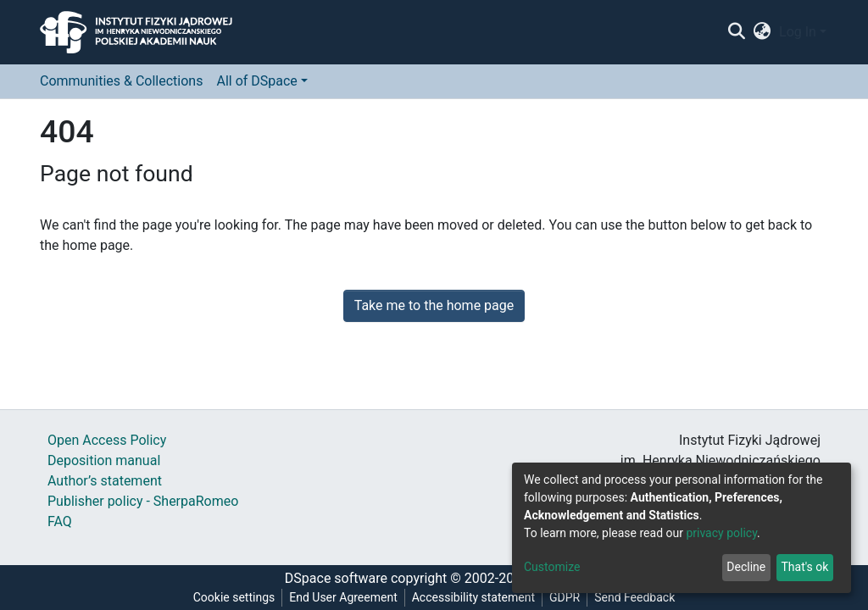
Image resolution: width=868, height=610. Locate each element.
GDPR (565, 597)
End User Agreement (343, 597)
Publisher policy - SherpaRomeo (143, 501)
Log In (798, 32)
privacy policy (721, 533)
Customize (552, 567)
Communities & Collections (121, 81)
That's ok (804, 567)
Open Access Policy (107, 440)
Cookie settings (234, 597)
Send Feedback (634, 597)
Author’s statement (105, 481)
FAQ (60, 521)
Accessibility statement (473, 597)
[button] (762, 32)
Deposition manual (104, 460)
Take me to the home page (434, 305)
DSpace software (336, 578)
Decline (746, 567)
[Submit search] (736, 32)
